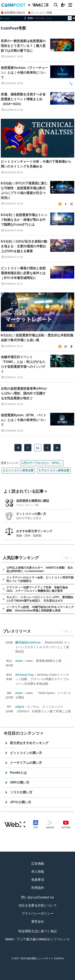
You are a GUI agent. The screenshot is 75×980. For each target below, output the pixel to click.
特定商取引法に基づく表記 (38, 931)
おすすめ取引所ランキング (34, 531)
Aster (19, 661)
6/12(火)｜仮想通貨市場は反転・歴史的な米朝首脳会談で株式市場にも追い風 (37, 338)
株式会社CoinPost (28, 642)
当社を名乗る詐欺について (38, 905)
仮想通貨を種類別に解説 (33, 501)
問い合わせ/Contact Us (38, 897)
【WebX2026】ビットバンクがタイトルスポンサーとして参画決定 (43, 647)
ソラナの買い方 (21, 792)
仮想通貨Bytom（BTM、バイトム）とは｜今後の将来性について (24, 420)
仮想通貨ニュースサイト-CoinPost (45, 958)
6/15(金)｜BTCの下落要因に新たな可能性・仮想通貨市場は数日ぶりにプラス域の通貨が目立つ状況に (24, 191)
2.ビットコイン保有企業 (18, 470)
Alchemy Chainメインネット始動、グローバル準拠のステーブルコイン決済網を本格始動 (42, 679)
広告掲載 (38, 864)
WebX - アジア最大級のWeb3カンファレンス (37, 939)
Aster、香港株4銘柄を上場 (44, 661)
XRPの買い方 (20, 782)
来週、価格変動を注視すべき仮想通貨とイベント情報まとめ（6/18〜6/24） (23, 99)
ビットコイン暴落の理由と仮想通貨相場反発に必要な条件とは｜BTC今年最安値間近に (23, 273)
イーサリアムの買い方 (26, 763)
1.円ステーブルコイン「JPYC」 (42, 463)
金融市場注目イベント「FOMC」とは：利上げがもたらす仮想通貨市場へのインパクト (23, 364)
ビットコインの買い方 (31, 514)
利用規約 (38, 888)
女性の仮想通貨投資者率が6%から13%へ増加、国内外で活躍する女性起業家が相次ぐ (24, 393)
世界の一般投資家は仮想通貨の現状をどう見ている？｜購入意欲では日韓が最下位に (23, 46)
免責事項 (38, 880)
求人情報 (38, 872)
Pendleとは (18, 773)
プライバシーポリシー (38, 913)
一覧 (65, 558)
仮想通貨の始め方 (13, 13)
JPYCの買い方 (21, 802)
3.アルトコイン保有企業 (54, 470)
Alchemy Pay (24, 675)
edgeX (20, 707)
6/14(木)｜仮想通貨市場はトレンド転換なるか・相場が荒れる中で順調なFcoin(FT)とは (24, 220)
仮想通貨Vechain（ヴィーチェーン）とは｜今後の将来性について (24, 73)
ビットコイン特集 (40, 13)
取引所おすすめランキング (29, 743)
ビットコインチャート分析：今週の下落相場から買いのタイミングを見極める (36, 164)
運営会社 (38, 922)
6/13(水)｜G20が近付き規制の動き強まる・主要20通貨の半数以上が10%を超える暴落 (24, 246)
